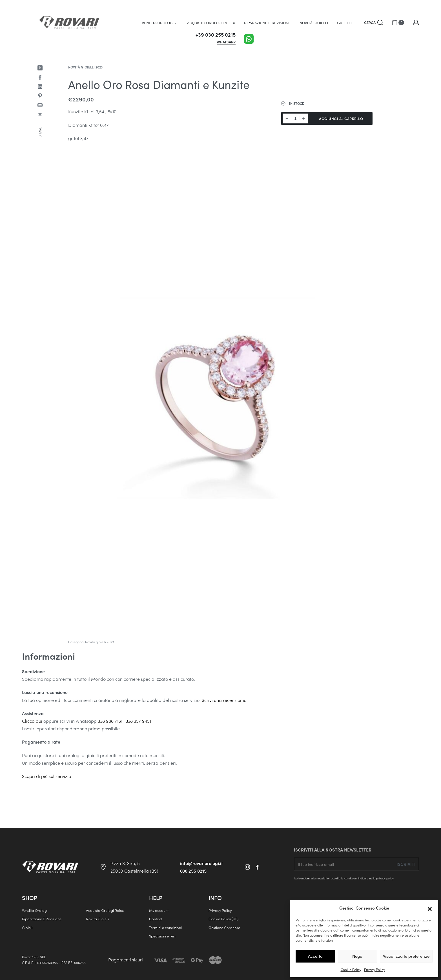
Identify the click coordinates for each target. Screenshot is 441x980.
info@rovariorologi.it (201, 863)
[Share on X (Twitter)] (40, 68)
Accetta (315, 956)
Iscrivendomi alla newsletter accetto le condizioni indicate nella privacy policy (344, 878)
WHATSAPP (226, 42)
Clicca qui (32, 721)
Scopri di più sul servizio (46, 776)
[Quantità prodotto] (295, 118)
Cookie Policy (351, 970)
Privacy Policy (374, 970)
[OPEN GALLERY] (220, 393)
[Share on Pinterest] (40, 96)
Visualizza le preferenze (406, 956)
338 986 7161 (110, 721)
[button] (430, 908)
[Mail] (40, 105)
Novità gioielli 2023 (85, 67)
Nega (357, 956)
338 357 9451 (138, 721)
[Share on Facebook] (40, 77)
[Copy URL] (40, 114)
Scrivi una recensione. (224, 700)
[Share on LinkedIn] (40, 87)
